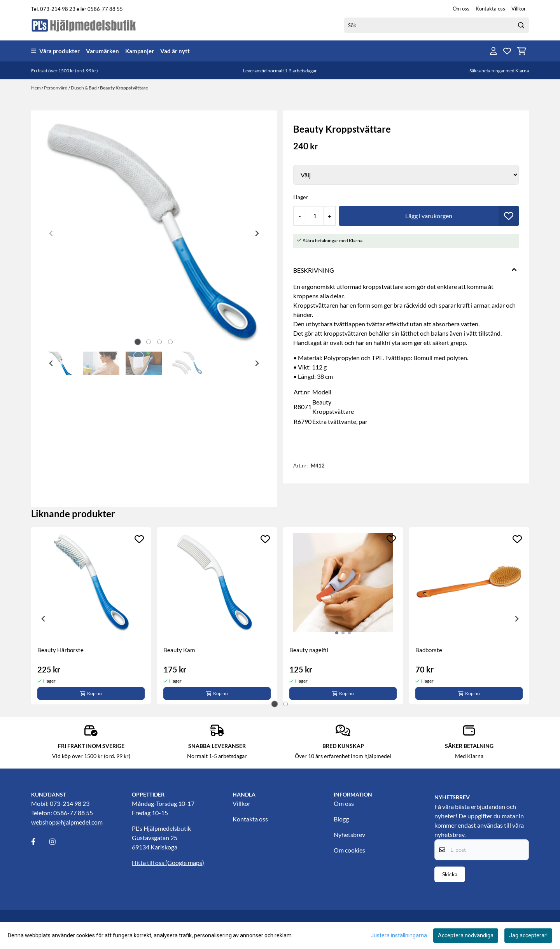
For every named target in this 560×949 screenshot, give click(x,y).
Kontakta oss (490, 9)
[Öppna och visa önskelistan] (507, 51)
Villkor (519, 9)
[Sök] (437, 25)
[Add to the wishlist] (139, 539)
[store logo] (84, 25)
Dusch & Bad (84, 88)
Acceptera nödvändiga (466, 935)
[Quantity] (314, 216)
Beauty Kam (179, 650)
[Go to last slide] (51, 363)
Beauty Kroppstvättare (124, 88)
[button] (509, 216)
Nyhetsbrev (349, 834)
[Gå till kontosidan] (493, 51)
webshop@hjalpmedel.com (67, 822)
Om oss (461, 9)
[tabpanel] (91, 616)
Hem (36, 88)
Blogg (341, 819)
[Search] (521, 25)
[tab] (138, 342)
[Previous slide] (51, 233)
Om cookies (349, 850)
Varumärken (102, 51)
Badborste (429, 650)
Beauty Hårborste (60, 650)
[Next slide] (257, 233)
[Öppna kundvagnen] (522, 51)
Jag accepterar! (528, 935)
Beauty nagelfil (309, 650)
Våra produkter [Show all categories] (55, 51)
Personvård (56, 88)
